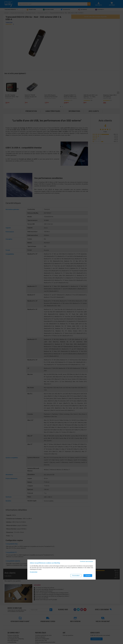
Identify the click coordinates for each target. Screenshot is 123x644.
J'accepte (88, 576)
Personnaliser (76, 576)
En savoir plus (34, 572)
